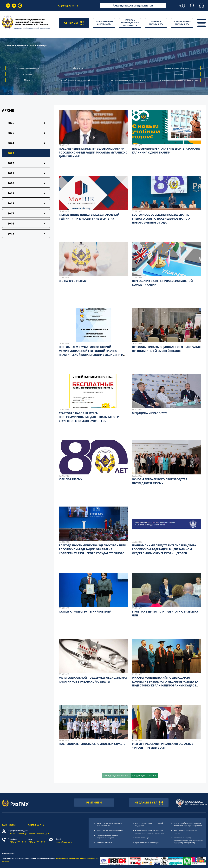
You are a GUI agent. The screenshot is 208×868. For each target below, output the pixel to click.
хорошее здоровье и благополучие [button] (178, 68)
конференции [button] (128, 68)
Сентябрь (42, 45)
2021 (11, 173)
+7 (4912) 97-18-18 (68, 6)
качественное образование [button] (28, 68)
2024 (11, 143)
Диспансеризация (142, 838)
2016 (11, 224)
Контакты (9, 825)
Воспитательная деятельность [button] (182, 23)
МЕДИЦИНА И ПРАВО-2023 (150, 413)
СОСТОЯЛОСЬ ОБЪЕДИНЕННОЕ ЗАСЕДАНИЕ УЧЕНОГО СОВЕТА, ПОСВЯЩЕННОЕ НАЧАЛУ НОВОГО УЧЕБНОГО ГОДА (161, 219)
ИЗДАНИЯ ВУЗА (149, 803)
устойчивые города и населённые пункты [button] (128, 80)
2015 (11, 234)
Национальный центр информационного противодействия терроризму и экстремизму (188, 840)
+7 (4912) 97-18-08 (36, 841)
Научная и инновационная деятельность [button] (130, 23)
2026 (11, 123)
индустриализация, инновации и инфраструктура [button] (178, 80)
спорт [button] (78, 74)
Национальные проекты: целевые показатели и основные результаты (150, 832)
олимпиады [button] (28, 74)
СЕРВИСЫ (74, 23)
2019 (11, 193)
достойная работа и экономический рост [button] (78, 80)
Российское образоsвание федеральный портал (107, 836)
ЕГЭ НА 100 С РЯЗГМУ (73, 281)
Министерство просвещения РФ (110, 830)
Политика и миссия (104, 843)
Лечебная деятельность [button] (156, 23)
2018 (11, 203)
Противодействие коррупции (147, 843)
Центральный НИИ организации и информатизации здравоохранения (188, 824)
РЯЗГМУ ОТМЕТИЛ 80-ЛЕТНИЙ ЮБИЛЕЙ (85, 612)
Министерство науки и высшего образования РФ (110, 824)
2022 (11, 163)
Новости (22, 45)
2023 (32, 45)
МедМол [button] (28, 80)
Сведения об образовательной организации (32, 28)
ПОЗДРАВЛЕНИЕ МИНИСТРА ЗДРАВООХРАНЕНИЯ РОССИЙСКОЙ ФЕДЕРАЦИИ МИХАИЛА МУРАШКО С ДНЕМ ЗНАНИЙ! (93, 153)
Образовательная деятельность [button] (104, 23)
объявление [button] (78, 68)
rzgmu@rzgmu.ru (64, 841)
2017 (11, 213)
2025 (11, 133)
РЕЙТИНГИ (94, 803)
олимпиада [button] (178, 74)
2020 (11, 183)
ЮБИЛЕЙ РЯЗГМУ (71, 479)
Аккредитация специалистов (133, 6)
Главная (10, 45)
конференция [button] (128, 74)
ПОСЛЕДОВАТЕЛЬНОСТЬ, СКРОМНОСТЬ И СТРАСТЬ (92, 744)
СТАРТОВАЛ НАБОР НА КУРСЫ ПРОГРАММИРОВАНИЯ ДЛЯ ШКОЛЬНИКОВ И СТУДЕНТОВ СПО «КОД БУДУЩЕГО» (89, 417)
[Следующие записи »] (144, 776)
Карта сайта (36, 825)
